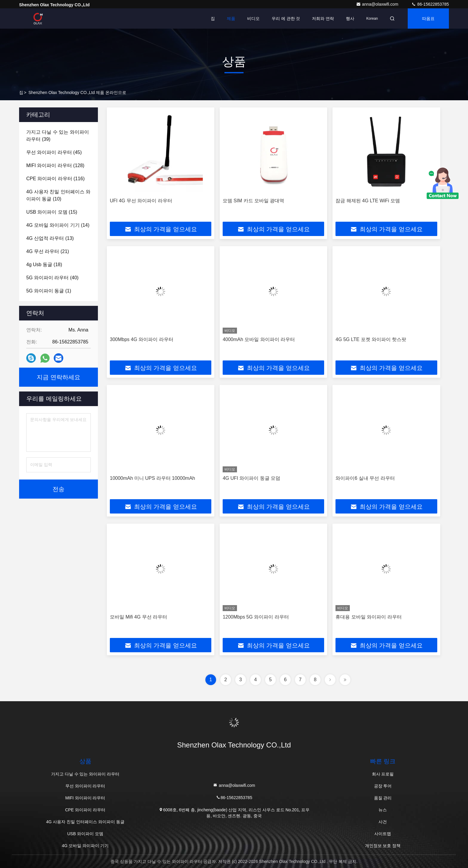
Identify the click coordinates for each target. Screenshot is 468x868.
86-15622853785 (430, 4)
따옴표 (428, 18)
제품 (231, 18)
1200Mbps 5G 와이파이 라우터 (256, 617)
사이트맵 (383, 834)
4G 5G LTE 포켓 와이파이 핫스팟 (371, 339)
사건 (383, 822)
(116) (56, 179)
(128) (55, 165)
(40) (52, 278)
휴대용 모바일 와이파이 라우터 (368, 617)
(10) (58, 195)
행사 (350, 18)
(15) (52, 212)
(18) (44, 265)
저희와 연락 (323, 18)
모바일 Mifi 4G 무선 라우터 (138, 617)
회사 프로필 (383, 774)
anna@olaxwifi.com (378, 4)
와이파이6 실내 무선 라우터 (365, 478)
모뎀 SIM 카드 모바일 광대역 (253, 201)
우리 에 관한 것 (286, 18)
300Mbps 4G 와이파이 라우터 (142, 339)
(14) (58, 225)
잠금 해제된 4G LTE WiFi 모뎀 (368, 201)
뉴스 (383, 810)
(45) (54, 152)
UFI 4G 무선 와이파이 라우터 (141, 201)
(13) (50, 238)
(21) (48, 251)
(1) (49, 291)
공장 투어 (383, 786)
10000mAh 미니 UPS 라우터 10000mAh (152, 478)
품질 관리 (383, 798)
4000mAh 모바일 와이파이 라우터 (259, 339)
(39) (58, 136)
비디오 (253, 18)
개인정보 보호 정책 (383, 846)
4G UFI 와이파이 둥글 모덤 (251, 478)
